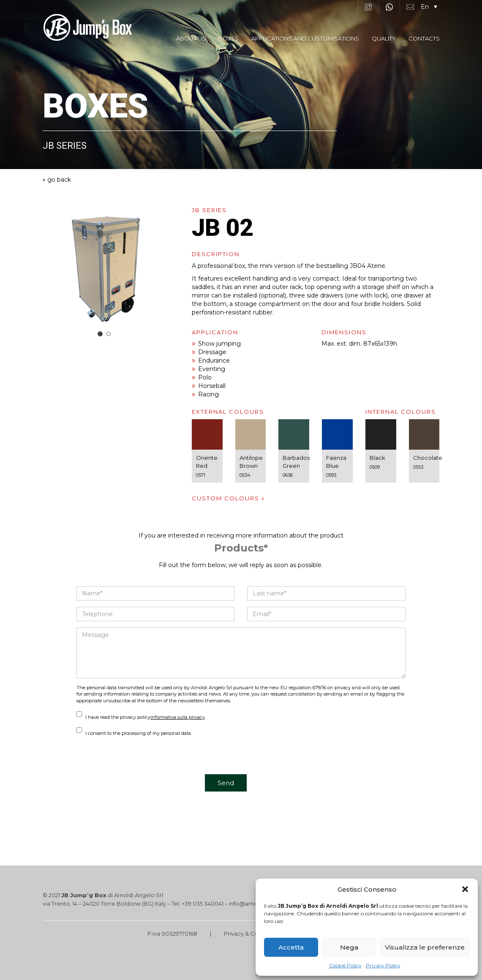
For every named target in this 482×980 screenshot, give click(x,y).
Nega (349, 947)
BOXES (229, 38)
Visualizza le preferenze (425, 947)
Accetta (291, 947)
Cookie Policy (345, 965)
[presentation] (141, 758)
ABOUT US (191, 38)
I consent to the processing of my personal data (134, 733)
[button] (465, 889)
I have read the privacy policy (141, 717)
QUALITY (384, 38)
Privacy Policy (383, 965)
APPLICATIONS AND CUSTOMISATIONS (305, 38)
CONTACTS (424, 38)
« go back (57, 180)
